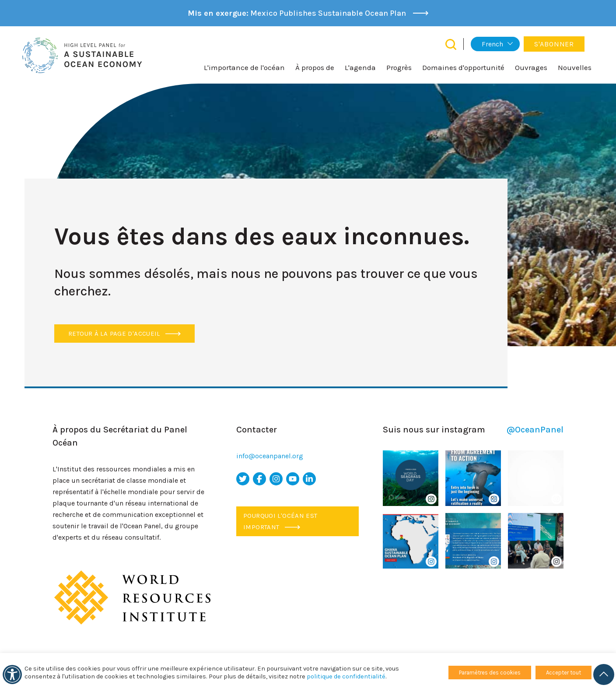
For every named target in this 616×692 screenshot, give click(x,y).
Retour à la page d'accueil (124, 334)
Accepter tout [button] (563, 673)
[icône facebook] (259, 479)
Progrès (399, 67)
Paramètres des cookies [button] (490, 673)
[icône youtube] (293, 479)
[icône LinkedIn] (309, 479)
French (492, 44)
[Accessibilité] (12, 674)
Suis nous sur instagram (473, 430)
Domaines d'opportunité (463, 67)
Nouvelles (575, 67)
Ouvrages (531, 67)
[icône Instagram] (276, 479)
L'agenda (360, 67)
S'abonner (554, 44)
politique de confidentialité (346, 676)
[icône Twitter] (243, 479)
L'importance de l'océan (244, 67)
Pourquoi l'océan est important (280, 521)
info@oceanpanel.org (270, 456)
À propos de (315, 67)
